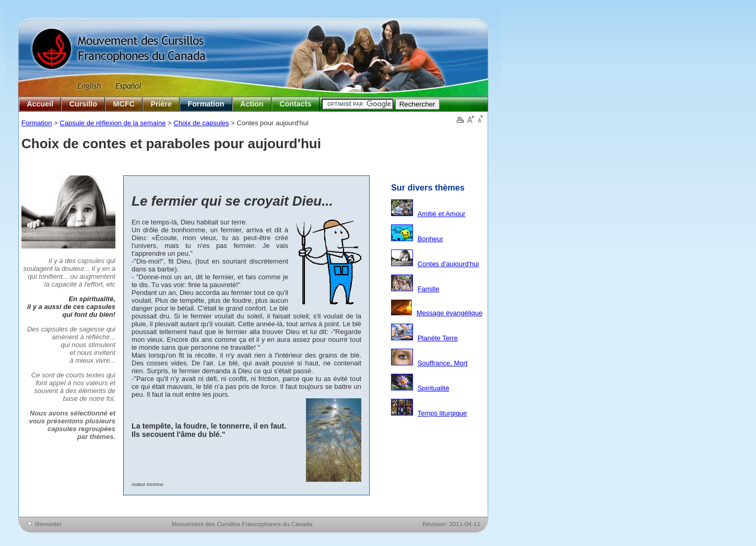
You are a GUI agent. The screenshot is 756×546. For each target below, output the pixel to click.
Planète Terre (438, 338)
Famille (429, 289)
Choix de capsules (201, 123)
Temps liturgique (442, 413)
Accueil (40, 104)
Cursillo (83, 104)
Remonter (48, 524)
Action (252, 104)
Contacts (295, 104)
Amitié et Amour (442, 214)
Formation (206, 104)
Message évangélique (450, 313)
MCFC (124, 104)
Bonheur (430, 239)
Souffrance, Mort (443, 363)
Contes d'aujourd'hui (448, 264)
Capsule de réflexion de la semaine (113, 123)
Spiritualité (434, 388)
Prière (161, 104)
